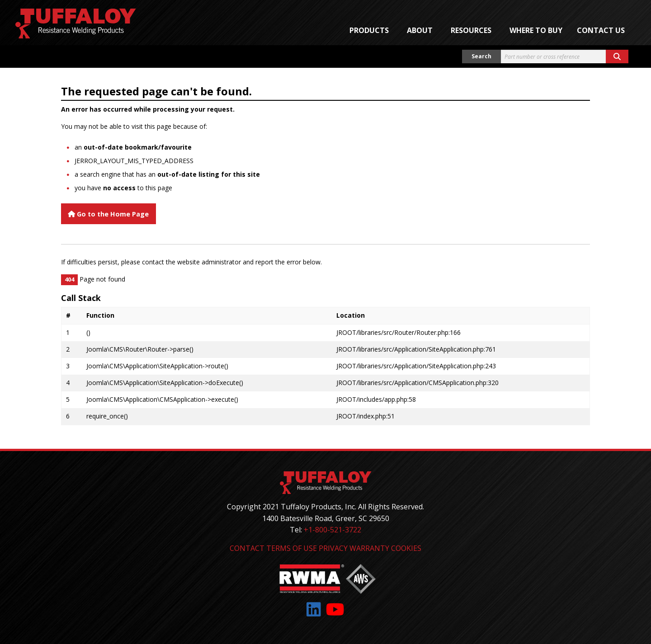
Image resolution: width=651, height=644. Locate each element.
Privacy (333, 548)
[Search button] (617, 56)
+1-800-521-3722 (333, 530)
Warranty (369, 548)
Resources (471, 30)
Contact (247, 548)
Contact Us (601, 30)
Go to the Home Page (108, 214)
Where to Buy (536, 30)
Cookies (406, 548)
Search (481, 56)
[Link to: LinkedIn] (314, 609)
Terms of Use (292, 548)
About (420, 30)
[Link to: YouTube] (335, 609)
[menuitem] (371, 30)
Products (369, 30)
